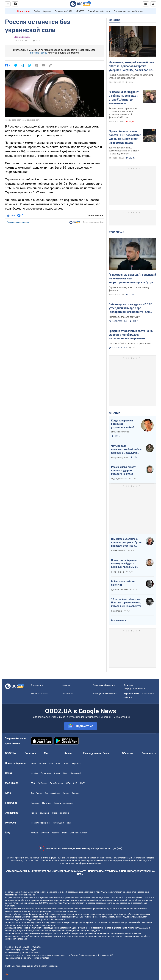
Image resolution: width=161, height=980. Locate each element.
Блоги (106, 753)
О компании (37, 685)
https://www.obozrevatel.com (109, 892)
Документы (67, 694)
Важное (115, 20)
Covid (69, 823)
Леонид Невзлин (119, 551)
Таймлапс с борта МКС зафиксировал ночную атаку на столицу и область (124, 151)
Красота (56, 833)
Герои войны (24, 11)
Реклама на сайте (40, 694)
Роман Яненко (118, 572)
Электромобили (52, 793)
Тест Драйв (36, 793)
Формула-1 (76, 773)
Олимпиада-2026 (64, 11)
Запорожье (55, 763)
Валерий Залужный (120, 458)
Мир (47, 753)
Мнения (115, 413)
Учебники (42, 783)
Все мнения (118, 620)
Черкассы (77, 763)
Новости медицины (40, 823)
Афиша (34, 833)
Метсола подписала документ (124, 317)
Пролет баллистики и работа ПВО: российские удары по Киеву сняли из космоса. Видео (125, 137)
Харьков (42, 763)
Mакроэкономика (61, 813)
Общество (128, 753)
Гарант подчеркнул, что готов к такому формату (129, 289)
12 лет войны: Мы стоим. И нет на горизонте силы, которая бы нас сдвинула (126, 603)
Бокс (66, 773)
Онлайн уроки (57, 783)
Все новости (149, 753)
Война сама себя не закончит (123, 583)
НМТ (82, 783)
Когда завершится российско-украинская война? (123, 424)
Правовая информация (104, 685)
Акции (66, 793)
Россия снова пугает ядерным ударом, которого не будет (123, 470)
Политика (30, 753)
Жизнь (68, 753)
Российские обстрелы (99, 11)
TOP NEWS (117, 232)
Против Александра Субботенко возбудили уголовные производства (131, 76)
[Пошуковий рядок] (153, 4)
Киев (33, 763)
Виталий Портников (120, 432)
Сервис (75, 793)
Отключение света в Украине (129, 11)
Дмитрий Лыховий (120, 590)
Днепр (66, 763)
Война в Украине (43, 11)
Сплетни (45, 833)
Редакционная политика (18, 222)
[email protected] (41, 958)
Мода (65, 833)
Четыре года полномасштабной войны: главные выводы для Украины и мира (127, 449)
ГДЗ (33, 783)
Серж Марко (117, 611)
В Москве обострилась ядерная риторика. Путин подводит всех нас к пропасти (126, 543)
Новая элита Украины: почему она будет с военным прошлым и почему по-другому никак (127, 564)
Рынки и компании (40, 813)
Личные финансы (22, 37)
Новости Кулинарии (63, 803)
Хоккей (57, 773)
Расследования (92, 753)
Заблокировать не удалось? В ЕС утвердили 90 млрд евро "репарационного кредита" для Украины (131, 308)
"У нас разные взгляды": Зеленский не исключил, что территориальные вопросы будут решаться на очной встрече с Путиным (132, 279)
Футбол (34, 773)
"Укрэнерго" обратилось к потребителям (130, 344)
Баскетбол (46, 773)
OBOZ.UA (143, 897)
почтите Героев (39, 53)
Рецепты (35, 803)
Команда (66, 685)
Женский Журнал (79, 833)
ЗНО (75, 783)
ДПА (68, 783)
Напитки (46, 803)
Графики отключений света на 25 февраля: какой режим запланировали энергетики (131, 335)
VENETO (80, 11)
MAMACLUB (58, 823)
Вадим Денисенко (119, 479)
